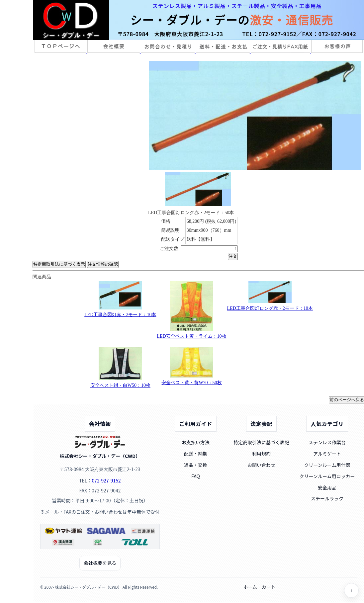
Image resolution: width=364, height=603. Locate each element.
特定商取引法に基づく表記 (261, 442)
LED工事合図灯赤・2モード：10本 (120, 315)
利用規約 (261, 454)
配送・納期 (196, 454)
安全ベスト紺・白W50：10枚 (120, 385)
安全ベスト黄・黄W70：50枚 (191, 383)
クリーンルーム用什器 (327, 465)
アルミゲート (327, 454)
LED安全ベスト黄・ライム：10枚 (191, 336)
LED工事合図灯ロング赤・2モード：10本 (270, 308)
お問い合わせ (261, 465)
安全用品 (327, 487)
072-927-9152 (106, 480)
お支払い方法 (196, 442)
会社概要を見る (100, 563)
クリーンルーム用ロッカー (327, 476)
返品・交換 (196, 465)
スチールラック (327, 498)
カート (269, 587)
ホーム (250, 587)
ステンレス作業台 (327, 442)
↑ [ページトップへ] (352, 591)
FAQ (196, 476)
